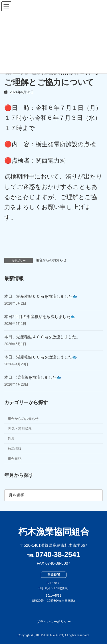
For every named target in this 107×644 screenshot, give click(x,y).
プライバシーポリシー (54, 622)
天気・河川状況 (20, 429)
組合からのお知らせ (51, 260)
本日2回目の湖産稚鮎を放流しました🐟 (40, 317)
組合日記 (15, 459)
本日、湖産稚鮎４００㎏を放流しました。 (42, 337)
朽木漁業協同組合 (54, 532)
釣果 (11, 439)
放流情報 (15, 449)
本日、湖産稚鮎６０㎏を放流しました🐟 (41, 296)
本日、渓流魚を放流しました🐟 (33, 377)
